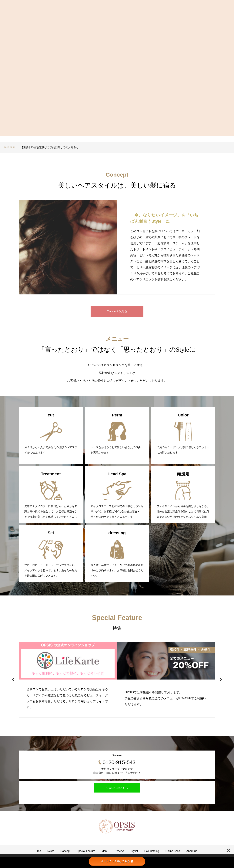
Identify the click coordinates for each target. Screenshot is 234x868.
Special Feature (86, 851)
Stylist (134, 851)
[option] (117, 147)
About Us (192, 851)
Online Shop (173, 851)
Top (39, 851)
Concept (65, 851)
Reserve (119, 851)
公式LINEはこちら (117, 788)
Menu (105, 851)
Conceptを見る (117, 311)
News (51, 851)
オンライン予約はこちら (117, 861)
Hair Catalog (152, 851)
